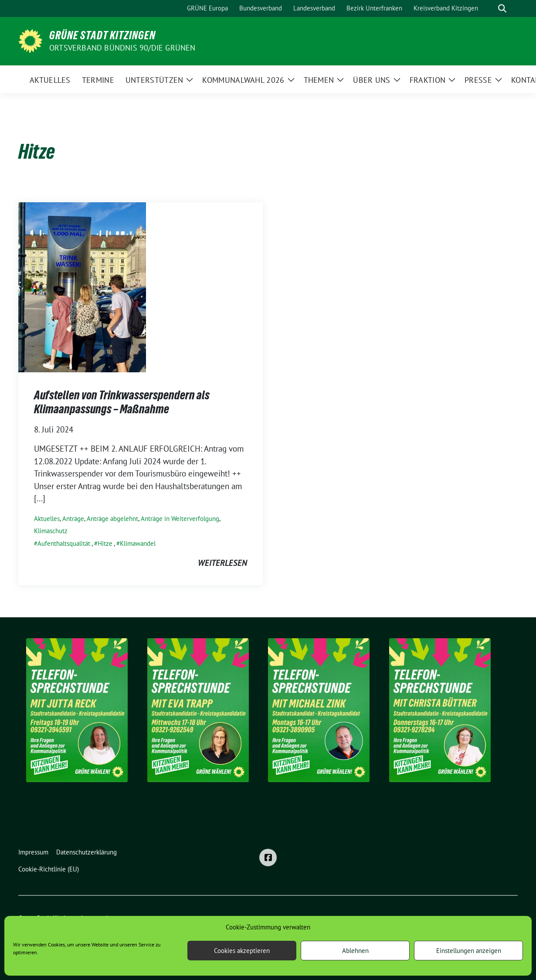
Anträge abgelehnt (112, 519)
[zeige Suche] (502, 9)
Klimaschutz (51, 531)
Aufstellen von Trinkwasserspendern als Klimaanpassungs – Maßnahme (122, 402)
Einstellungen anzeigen (469, 951)
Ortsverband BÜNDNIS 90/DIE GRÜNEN (122, 48)
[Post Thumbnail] (82, 286)
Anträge (73, 519)
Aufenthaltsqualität (64, 543)
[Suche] (490, 9)
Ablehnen (355, 951)
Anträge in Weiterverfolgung (180, 519)
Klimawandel (138, 543)
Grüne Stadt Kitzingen (102, 35)
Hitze (105, 543)
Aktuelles (47, 519)
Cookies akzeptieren (242, 951)
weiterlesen (222, 563)
